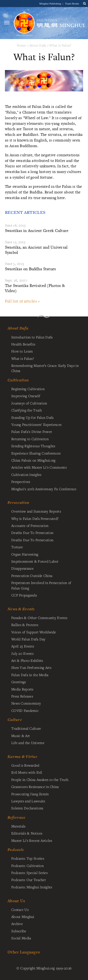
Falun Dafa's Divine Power (32, 431)
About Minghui (23, 917)
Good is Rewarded (25, 765)
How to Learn (22, 351)
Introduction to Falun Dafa (32, 337)
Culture (15, 720)
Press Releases (22, 696)
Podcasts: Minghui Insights (32, 887)
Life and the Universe (28, 743)
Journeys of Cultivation (29, 403)
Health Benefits (23, 344)
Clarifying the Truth (27, 410)
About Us (16, 901)
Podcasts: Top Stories (28, 858)
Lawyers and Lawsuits (28, 801)
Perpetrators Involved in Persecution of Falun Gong (41, 585)
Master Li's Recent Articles (32, 840)
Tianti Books (72, 4)
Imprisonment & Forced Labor (35, 561)
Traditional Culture (26, 728)
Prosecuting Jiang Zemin (30, 794)
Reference (17, 817)
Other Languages (24, 952)
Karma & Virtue (22, 757)
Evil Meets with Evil (27, 772)
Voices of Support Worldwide (34, 632)
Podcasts (16, 850)
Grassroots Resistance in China (35, 787)
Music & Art (21, 736)
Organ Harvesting (25, 554)
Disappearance (23, 568)
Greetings (19, 682)
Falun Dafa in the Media (30, 675)
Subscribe (19, 931)
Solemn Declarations (27, 808)
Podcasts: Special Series (29, 873)
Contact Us (20, 909)
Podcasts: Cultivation (27, 866)
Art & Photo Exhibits (27, 660)
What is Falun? (60, 45)
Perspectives (21, 482)
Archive (17, 924)
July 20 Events (22, 653)
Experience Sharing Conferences (36, 453)
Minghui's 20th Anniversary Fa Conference (44, 489)
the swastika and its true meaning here (43, 195)
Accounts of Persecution (30, 525)
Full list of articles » (22, 301)
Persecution (18, 502)
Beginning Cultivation (28, 389)
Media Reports (22, 689)
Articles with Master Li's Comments (39, 467)
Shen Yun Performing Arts (31, 667)
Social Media (21, 938)
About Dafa (38, 45)
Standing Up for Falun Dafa (33, 417)
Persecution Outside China (32, 576)
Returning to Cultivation (30, 439)
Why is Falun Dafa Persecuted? (35, 518)
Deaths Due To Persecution (32, 533)
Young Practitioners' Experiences (36, 424)
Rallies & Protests (25, 625)
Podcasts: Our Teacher (29, 880)
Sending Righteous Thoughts (33, 446)
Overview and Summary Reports (36, 511)
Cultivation (18, 380)
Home (21, 45)
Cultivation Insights (26, 474)
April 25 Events (23, 646)
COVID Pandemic (25, 710)
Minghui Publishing (51, 4)
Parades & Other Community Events (39, 618)
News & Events (21, 609)
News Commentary (26, 703)
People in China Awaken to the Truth (40, 780)
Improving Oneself (26, 396)
